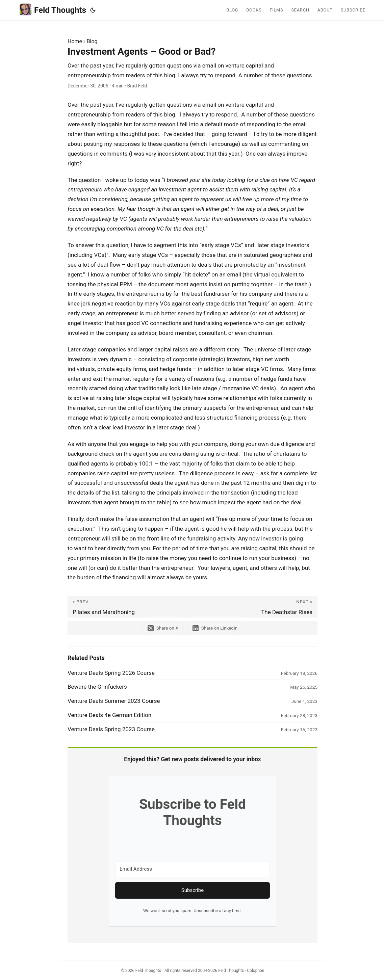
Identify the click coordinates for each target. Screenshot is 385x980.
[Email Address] (192, 869)
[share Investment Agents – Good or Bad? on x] (163, 628)
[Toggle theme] (93, 10)
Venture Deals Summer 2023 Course (114, 701)
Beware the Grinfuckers (97, 687)
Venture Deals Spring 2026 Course (111, 673)
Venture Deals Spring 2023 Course (111, 729)
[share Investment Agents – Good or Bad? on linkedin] (215, 628)
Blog (92, 41)
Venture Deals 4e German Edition (109, 715)
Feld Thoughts (53, 10)
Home (75, 41)
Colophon (255, 971)
